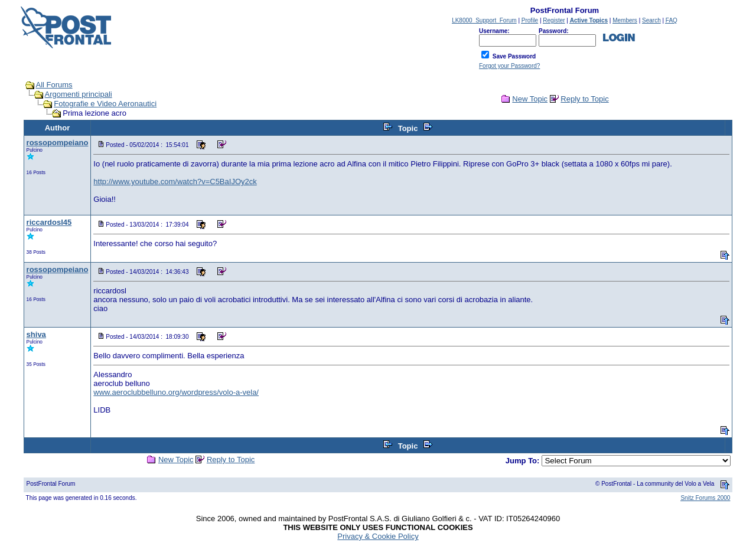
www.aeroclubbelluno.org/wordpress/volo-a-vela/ (176, 392)
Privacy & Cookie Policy (378, 536)
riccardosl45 (49, 222)
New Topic (530, 99)
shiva (36, 334)
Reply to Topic (584, 99)
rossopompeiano (58, 143)
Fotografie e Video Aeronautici (105, 104)
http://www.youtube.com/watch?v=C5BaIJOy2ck (175, 181)
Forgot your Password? (509, 66)
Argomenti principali (79, 94)
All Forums (54, 85)
